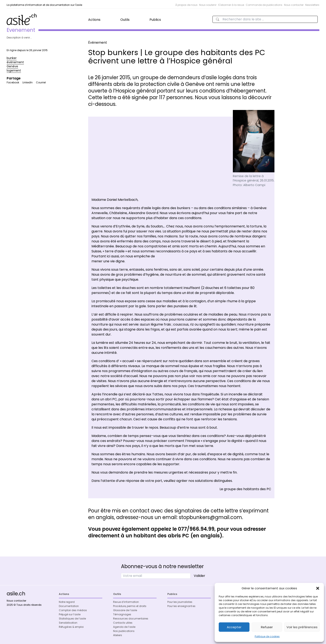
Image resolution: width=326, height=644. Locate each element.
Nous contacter (294, 5)
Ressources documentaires (131, 619)
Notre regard (67, 602)
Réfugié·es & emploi (71, 627)
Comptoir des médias (73, 610)
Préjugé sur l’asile (70, 614)
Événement (98, 43)
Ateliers (118, 635)
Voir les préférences (302, 627)
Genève (12, 66)
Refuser (267, 627)
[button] (318, 588)
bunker (12, 58)
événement (15, 62)
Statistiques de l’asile (72, 619)
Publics (155, 20)
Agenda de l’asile (124, 627)
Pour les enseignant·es (181, 606)
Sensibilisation (68, 623)
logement (14, 70)
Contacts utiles (123, 623)
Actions (94, 20)
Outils (125, 20)
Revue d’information (126, 602)
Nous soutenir (208, 5)
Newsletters (312, 5)
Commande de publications (264, 5)
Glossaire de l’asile (125, 610)
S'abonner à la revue (231, 5)
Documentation (69, 606)
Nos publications (124, 631)
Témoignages (122, 614)
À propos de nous (186, 5)
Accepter (234, 627)
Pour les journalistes (180, 602)
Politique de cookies (267, 636)
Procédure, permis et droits (130, 606)
